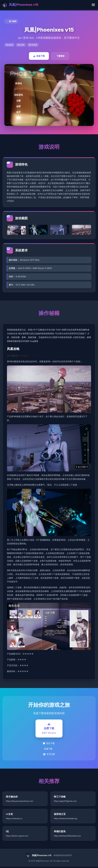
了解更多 (61, 56)
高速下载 (39, 56)
